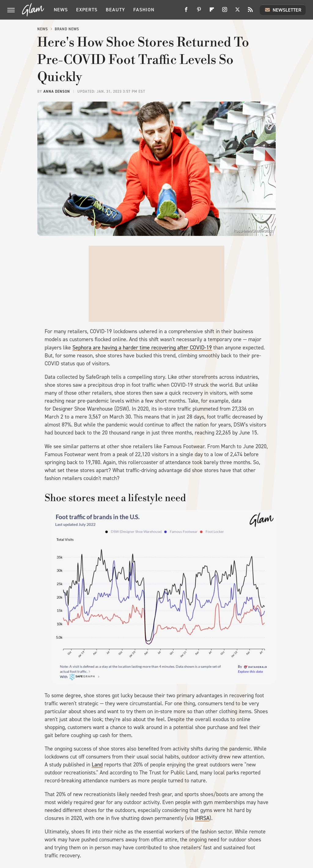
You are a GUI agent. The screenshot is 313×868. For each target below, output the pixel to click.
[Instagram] (225, 12)
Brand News (67, 29)
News (61, 10)
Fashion (144, 10)
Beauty (115, 10)
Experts (87, 10)
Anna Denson (57, 91)
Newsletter (283, 10)
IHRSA (202, 818)
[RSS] (250, 12)
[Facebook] (186, 12)
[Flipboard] (212, 12)
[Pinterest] (199, 12)
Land (97, 765)
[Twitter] (238, 12)
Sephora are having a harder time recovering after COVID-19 (142, 348)
